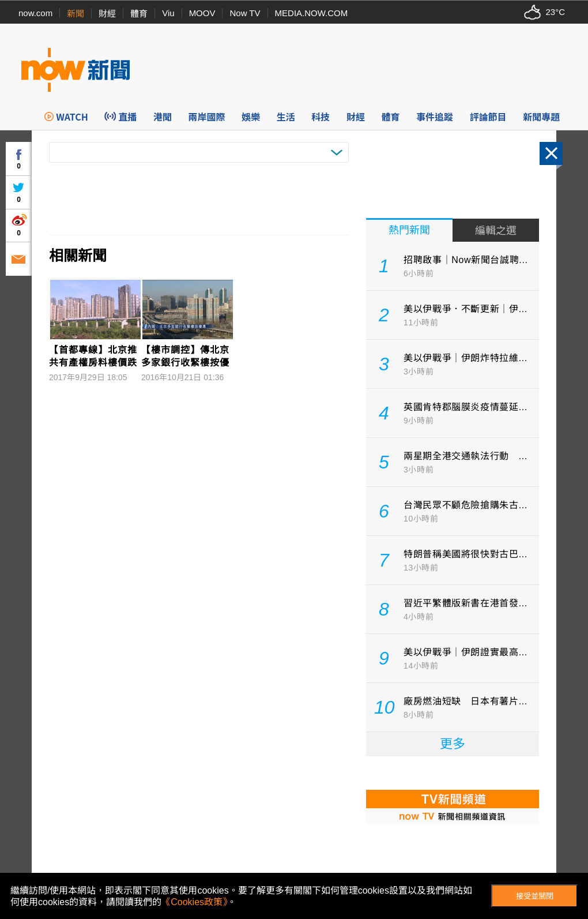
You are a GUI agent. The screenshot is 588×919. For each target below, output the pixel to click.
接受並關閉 (535, 896)
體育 (139, 14)
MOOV (202, 13)
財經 (107, 14)
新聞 (76, 14)
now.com (35, 13)
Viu (168, 13)
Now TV (245, 13)
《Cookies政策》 (194, 902)
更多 (453, 744)
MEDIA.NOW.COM (312, 13)
